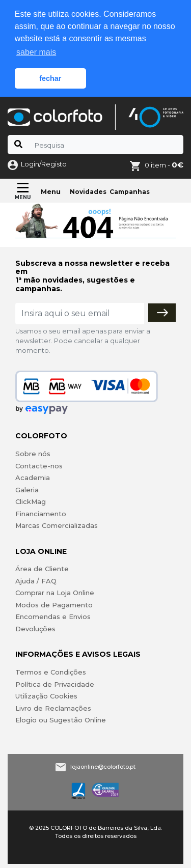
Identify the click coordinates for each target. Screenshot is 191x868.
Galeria (27, 490)
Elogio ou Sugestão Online (61, 720)
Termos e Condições (51, 672)
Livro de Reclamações (53, 708)
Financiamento (41, 514)
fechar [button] (50, 78)
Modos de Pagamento (54, 605)
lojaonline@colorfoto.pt (103, 767)
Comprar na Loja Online (55, 593)
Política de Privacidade (55, 684)
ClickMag (31, 501)
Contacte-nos (39, 466)
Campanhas (130, 192)
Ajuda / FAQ (36, 581)
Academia (33, 478)
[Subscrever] (162, 313)
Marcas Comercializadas (57, 525)
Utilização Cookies (46, 696)
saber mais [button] (36, 52)
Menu (51, 191)
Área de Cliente (42, 569)
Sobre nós (33, 454)
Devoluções (35, 629)
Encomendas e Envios (53, 617)
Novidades (88, 192)
